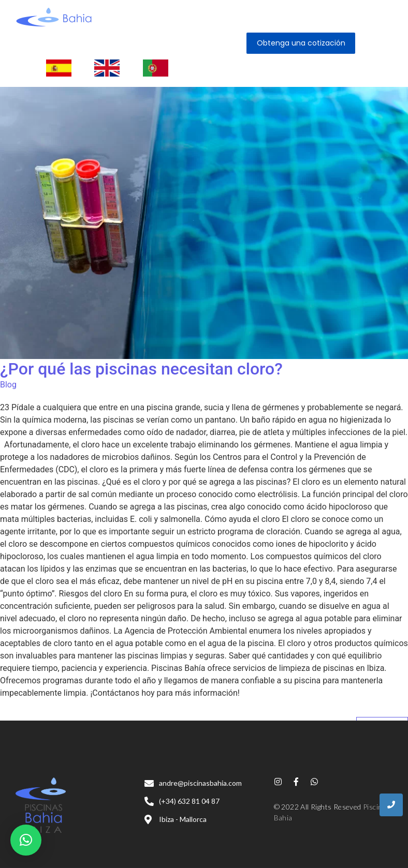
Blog (8, 385)
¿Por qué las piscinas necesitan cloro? (141, 369)
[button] (26, 840)
